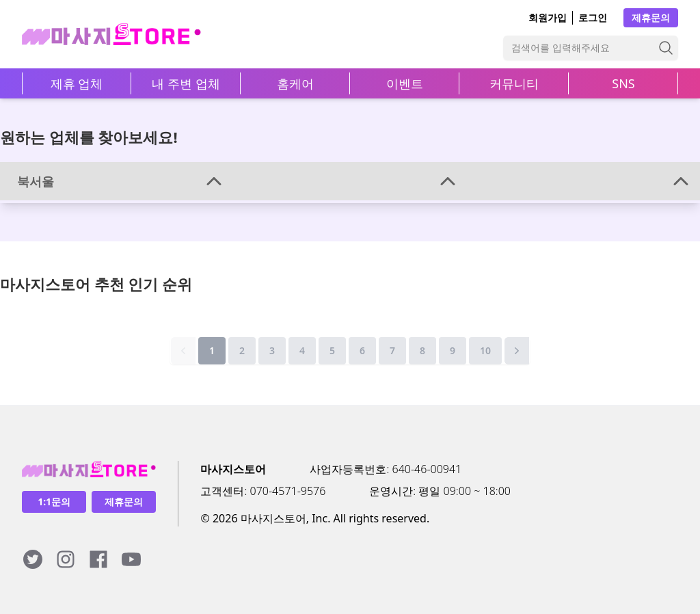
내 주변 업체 (186, 83)
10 (485, 350)
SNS (623, 83)
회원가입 (548, 17)
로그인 (593, 17)
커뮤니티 (514, 83)
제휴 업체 (77, 83)
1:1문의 (54, 502)
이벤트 (405, 83)
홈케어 (295, 83)
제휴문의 (651, 17)
